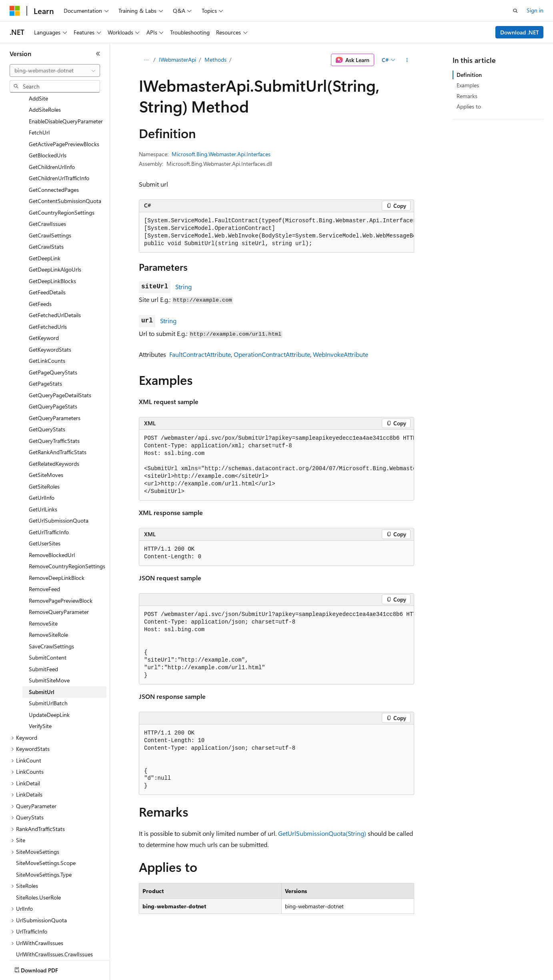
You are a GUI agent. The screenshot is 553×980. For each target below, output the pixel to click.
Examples (468, 85)
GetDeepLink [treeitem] (45, 230)
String (183, 287)
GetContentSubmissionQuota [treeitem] (65, 173)
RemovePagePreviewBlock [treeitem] (61, 573)
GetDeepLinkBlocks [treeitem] (52, 253)
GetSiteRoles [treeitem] (44, 459)
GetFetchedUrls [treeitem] (48, 299)
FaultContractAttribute (200, 354)
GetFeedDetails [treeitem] (47, 265)
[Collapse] (98, 54)
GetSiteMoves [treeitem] (46, 447)
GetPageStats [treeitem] (45, 356)
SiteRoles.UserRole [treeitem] (38, 870)
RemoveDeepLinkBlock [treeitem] (57, 550)
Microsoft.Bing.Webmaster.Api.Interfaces (221, 154)
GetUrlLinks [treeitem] (43, 482)
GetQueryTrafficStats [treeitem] (54, 413)
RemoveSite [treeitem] (43, 596)
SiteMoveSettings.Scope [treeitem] (46, 835)
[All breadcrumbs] (146, 60)
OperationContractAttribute (272, 354)
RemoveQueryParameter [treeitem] (59, 584)
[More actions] (407, 60)
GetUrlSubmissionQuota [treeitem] (59, 493)
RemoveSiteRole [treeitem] (48, 607)
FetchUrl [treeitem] (39, 105)
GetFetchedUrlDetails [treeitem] (55, 287)
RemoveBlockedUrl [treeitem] (52, 527)
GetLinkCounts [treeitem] (47, 333)
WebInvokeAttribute (341, 354)
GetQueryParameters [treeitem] (55, 390)
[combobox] (55, 70)
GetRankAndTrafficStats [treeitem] (58, 424)
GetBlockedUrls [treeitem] (48, 128)
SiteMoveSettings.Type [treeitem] (44, 847)
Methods (215, 59)
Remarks (467, 96)
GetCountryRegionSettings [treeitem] (62, 185)
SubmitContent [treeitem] (48, 630)
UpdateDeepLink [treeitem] (49, 687)
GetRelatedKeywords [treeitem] (54, 436)
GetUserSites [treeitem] (45, 516)
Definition (469, 75)
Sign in (535, 10)
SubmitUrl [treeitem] (42, 664)
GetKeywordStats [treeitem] (50, 322)
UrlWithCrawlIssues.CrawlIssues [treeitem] (54, 927)
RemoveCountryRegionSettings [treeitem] (67, 538)
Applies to (469, 106)
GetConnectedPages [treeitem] (54, 162)
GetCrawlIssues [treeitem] (47, 196)
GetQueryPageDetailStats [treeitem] (60, 367)
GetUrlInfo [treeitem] (42, 470)
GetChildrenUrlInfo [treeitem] (52, 139)
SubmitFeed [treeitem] (43, 641)
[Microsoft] (15, 11)
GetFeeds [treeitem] (40, 276)
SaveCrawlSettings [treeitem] (51, 619)
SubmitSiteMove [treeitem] (49, 653)
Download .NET (520, 32)
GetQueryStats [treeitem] (47, 401)
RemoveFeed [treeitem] (44, 561)
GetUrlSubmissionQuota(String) (322, 833)
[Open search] (515, 11)
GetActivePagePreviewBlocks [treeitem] (64, 116)
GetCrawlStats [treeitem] (46, 219)
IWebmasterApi (177, 59)
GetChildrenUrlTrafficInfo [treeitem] (59, 150)
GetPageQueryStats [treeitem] (53, 345)
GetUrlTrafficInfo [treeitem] (49, 504)
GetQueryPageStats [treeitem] (53, 379)
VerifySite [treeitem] (40, 698)
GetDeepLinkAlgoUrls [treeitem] (55, 242)
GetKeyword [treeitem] (44, 310)
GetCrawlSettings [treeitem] (50, 208)
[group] (276, 232)
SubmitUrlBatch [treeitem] (48, 675)
